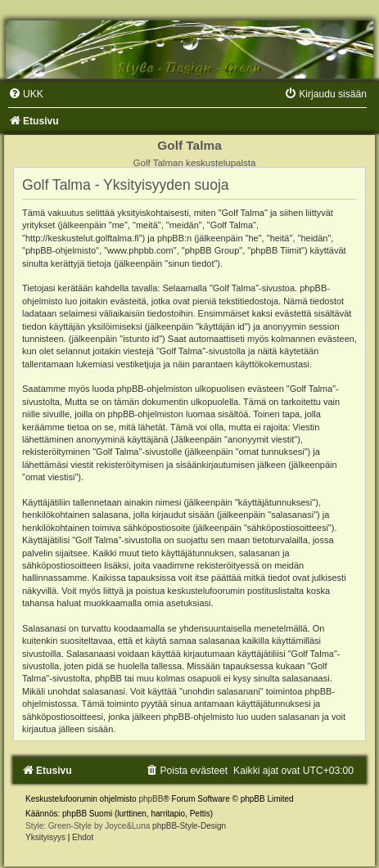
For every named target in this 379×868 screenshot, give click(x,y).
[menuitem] (26, 94)
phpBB (151, 799)
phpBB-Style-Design (189, 826)
